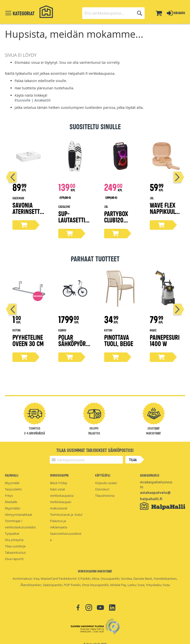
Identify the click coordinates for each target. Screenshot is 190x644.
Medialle (11, 502)
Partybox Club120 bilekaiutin (118, 220)
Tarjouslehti (13, 489)
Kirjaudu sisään (106, 483)
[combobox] (113, 13)
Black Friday (59, 483)
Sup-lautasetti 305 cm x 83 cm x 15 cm (73, 223)
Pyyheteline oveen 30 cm (28, 340)
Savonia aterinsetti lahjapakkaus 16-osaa (27, 214)
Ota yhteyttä (14, 540)
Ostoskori (102, 489)
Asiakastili (43, 100)
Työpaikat (12, 534)
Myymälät (12, 483)
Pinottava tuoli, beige (119, 340)
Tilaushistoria (105, 496)
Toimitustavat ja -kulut (66, 515)
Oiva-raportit (14, 559)
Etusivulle (23, 100)
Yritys (9, 496)
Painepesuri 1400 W (165, 340)
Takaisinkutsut (15, 552)
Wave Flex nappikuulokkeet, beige (166, 211)
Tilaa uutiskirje (15, 546)
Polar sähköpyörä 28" (74, 343)
